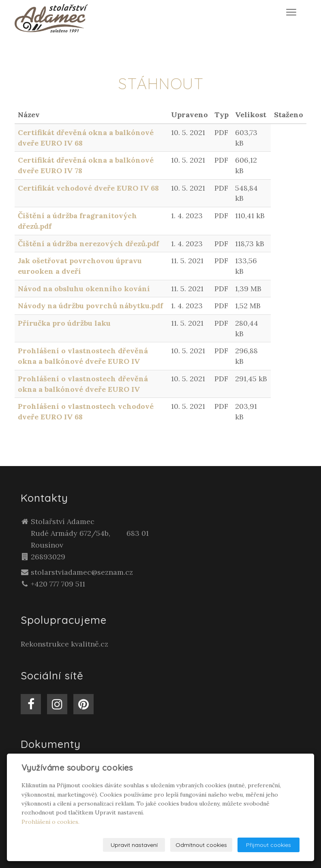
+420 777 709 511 (58, 584)
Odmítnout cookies (201, 845)
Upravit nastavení (134, 845)
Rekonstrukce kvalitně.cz (64, 644)
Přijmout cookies (269, 845)
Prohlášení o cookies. (50, 822)
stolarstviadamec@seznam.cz (82, 572)
